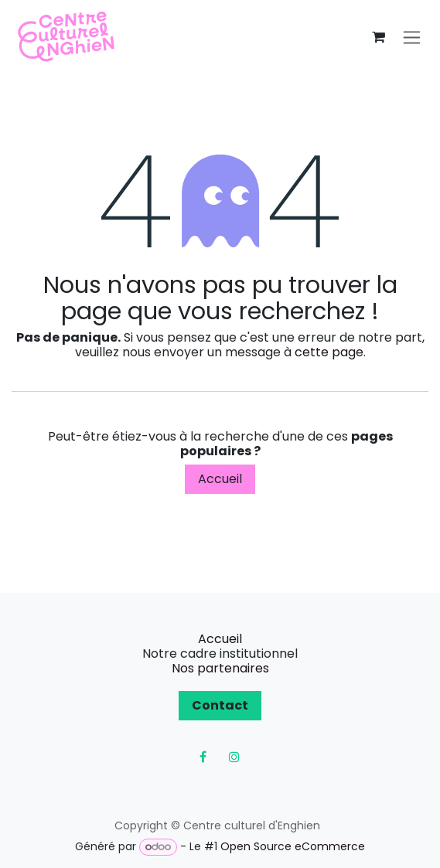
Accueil (220, 479)
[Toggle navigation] (412, 37)
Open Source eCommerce (293, 846)
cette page (329, 352)
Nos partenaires (220, 668)
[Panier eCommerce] (378, 37)
